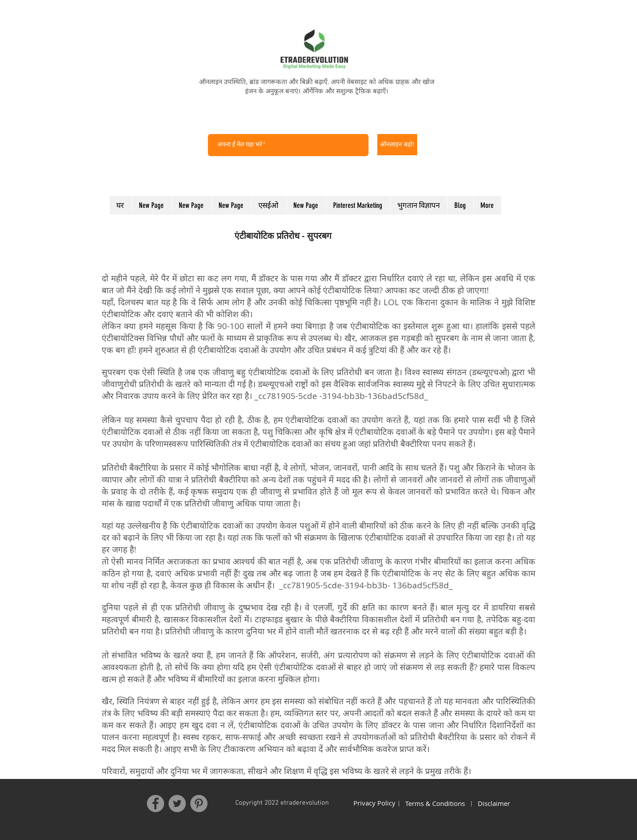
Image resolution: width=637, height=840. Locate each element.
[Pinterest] (199, 804)
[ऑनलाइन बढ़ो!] (397, 145)
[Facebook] (155, 804)
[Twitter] (177, 804)
